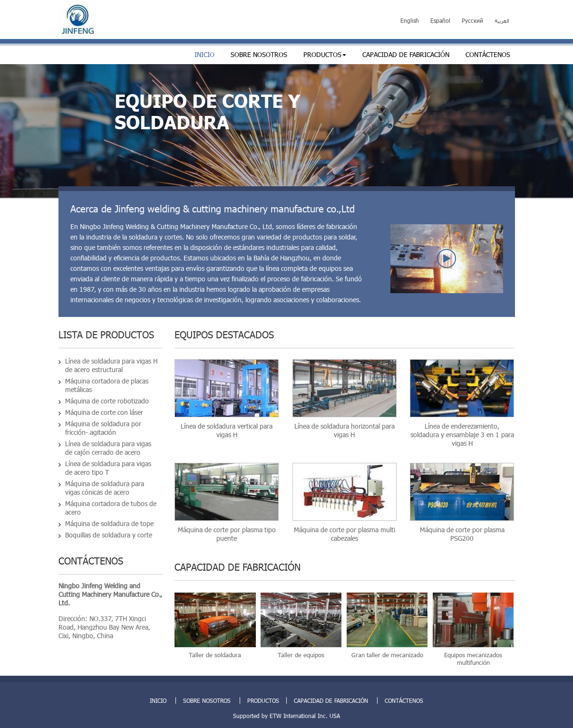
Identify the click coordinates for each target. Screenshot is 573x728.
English (410, 20)
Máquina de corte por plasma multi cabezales (345, 534)
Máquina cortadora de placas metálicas (107, 385)
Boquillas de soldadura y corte (109, 535)
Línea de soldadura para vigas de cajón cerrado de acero (108, 448)
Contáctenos (488, 54)
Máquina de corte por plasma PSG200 (462, 534)
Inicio (204, 54)
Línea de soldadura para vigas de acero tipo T (108, 468)
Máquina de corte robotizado (107, 401)
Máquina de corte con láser (104, 412)
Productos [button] (325, 54)
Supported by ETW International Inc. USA (286, 716)
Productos (263, 700)
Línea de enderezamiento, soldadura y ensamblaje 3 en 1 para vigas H (462, 435)
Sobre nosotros (259, 54)
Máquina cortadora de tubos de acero (111, 508)
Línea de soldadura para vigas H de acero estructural (111, 365)
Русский (472, 20)
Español (440, 20)
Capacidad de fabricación (406, 54)
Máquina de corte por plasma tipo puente (227, 534)
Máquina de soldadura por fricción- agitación (103, 428)
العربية (502, 20)
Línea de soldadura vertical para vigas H (227, 430)
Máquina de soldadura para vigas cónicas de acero (105, 488)
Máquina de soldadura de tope (109, 523)
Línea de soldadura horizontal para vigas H (345, 430)
